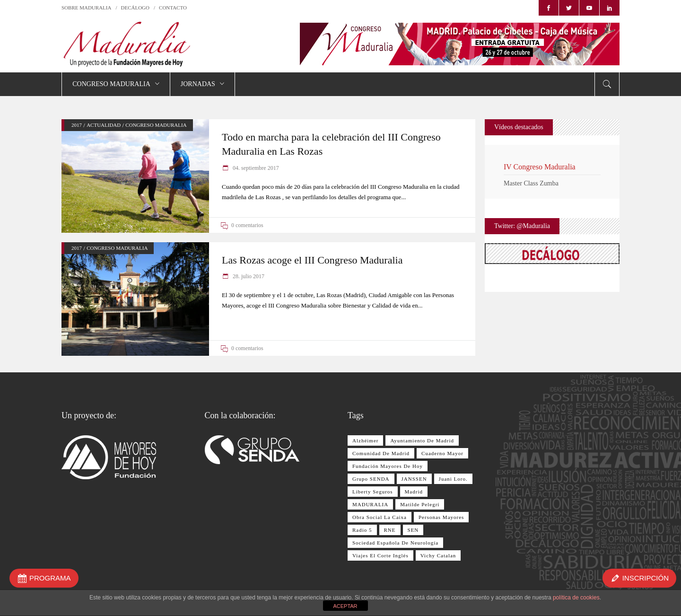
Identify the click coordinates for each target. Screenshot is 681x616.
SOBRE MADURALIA (86, 8)
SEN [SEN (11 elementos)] (413, 530)
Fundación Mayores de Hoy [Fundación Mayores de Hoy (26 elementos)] (388, 466)
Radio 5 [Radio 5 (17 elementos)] (362, 530)
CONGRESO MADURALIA (156, 125)
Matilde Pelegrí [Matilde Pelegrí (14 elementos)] (420, 504)
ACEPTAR (345, 606)
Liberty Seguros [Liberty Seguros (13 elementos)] (373, 492)
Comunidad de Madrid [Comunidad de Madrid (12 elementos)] (381, 453)
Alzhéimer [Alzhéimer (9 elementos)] (365, 440)
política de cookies (576, 598)
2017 (77, 125)
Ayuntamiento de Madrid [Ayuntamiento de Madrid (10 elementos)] (422, 440)
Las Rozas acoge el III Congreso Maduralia (312, 260)
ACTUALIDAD (104, 125)
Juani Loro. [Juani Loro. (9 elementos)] (453, 479)
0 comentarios (247, 225)
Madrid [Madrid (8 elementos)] (414, 492)
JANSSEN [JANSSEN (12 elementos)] (414, 479)
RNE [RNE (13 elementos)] (390, 530)
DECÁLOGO (135, 8)
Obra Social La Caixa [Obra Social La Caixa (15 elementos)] (380, 517)
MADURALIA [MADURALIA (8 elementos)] (370, 504)
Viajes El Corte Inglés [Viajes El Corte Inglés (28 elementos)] (380, 555)
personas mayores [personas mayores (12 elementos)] (441, 517)
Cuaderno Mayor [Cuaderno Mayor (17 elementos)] (442, 453)
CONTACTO (173, 8)
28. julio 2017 (248, 276)
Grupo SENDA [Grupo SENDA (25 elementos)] (371, 479)
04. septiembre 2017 (255, 168)
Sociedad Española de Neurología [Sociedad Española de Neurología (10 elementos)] (395, 543)
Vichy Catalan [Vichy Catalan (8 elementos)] (438, 555)
